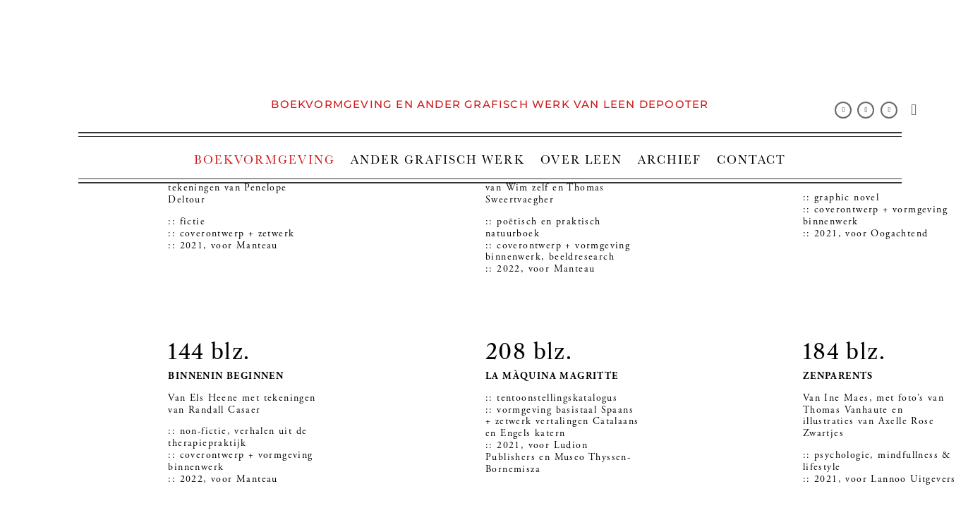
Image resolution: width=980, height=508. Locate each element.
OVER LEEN (581, 159)
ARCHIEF (670, 159)
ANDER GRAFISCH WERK (438, 159)
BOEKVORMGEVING (265, 159)
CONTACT (751, 159)
